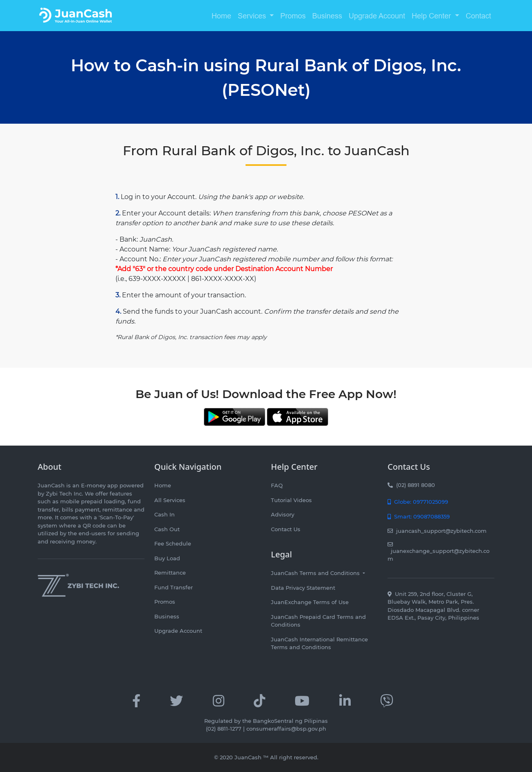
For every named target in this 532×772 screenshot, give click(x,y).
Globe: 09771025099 (418, 502)
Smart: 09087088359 (419, 516)
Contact (478, 16)
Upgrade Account (377, 16)
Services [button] (253, 16)
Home (221, 16)
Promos (293, 16)
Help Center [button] (432, 16)
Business (327, 16)
